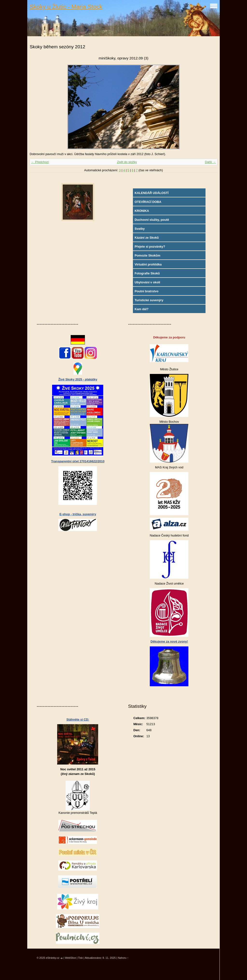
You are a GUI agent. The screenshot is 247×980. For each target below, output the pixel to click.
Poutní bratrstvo (147, 291)
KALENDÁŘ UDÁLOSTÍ (152, 193)
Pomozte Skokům (148, 255)
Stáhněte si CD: (78, 719)
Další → (210, 162)
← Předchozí (40, 162)
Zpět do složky (127, 162)
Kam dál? (142, 309)
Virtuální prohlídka (148, 264)
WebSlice (70, 958)
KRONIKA (142, 211)
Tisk (81, 958)
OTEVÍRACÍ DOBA (148, 202)
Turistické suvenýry (149, 300)
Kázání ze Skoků (147, 238)
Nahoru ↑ (123, 958)
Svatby (140, 229)
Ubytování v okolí (147, 282)
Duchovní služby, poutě (152, 220)
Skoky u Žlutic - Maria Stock (66, 7)
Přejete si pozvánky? (150, 247)
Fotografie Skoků (147, 273)
